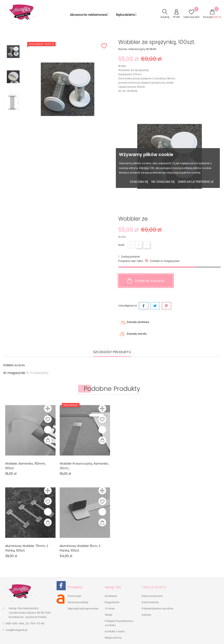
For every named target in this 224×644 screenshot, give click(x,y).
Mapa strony (113, 638)
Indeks (8, 365)
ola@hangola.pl (17, 630)
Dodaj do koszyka (146, 281)
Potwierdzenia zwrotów (158, 608)
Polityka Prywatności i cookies (119, 623)
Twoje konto (154, 587)
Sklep (109, 615)
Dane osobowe (152, 596)
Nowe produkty (78, 602)
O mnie (110, 608)
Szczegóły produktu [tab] (112, 352)
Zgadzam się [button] (139, 182)
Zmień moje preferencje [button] (196, 182)
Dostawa (111, 596)
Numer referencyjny (132, 49)
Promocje (74, 596)
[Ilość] (131, 245)
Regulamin (112, 602)
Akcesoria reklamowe (90, 15)
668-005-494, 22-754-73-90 (25, 623)
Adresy (146, 615)
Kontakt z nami (115, 631)
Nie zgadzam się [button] (163, 182)
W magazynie (14, 373)
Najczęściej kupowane (83, 608)
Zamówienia (150, 602)
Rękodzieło (128, 15)
